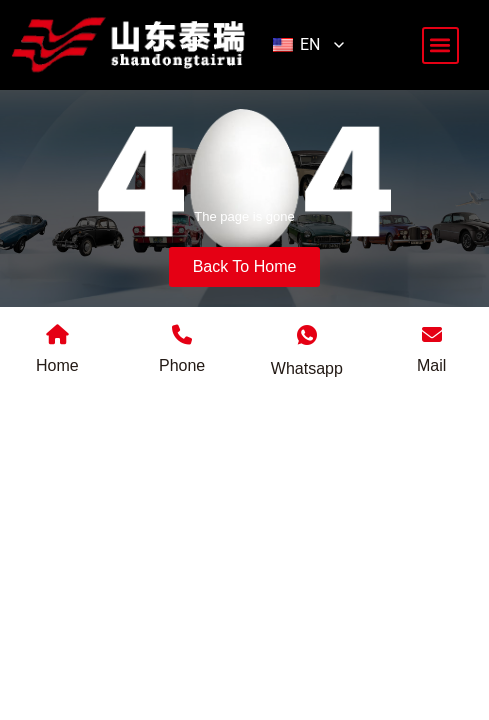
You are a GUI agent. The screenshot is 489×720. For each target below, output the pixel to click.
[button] (440, 45)
